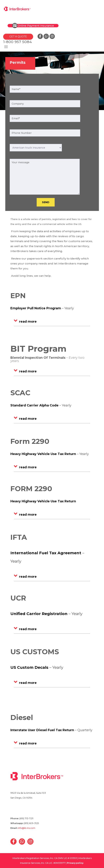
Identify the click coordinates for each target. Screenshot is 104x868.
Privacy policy (75, 863)
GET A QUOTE (18, 37)
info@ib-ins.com (27, 828)
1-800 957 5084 (18, 42)
